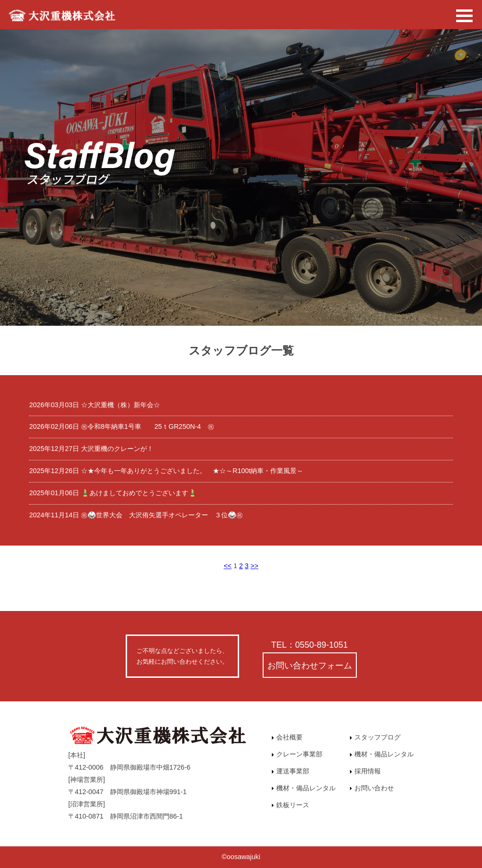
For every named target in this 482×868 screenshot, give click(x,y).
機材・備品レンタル (304, 788)
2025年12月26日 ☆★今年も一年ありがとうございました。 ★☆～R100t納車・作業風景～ (166, 471)
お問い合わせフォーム (310, 665)
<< (228, 566)
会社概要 (287, 737)
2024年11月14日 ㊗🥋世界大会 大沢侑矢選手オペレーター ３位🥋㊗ (136, 515)
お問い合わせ (372, 788)
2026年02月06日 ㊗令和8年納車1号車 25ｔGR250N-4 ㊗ (122, 426)
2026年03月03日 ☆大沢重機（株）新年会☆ (95, 405)
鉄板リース (290, 805)
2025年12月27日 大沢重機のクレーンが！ (91, 449)
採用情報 (365, 771)
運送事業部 (290, 771)
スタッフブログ (375, 737)
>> (254, 566)
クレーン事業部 (297, 754)
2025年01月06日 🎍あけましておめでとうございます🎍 (113, 493)
